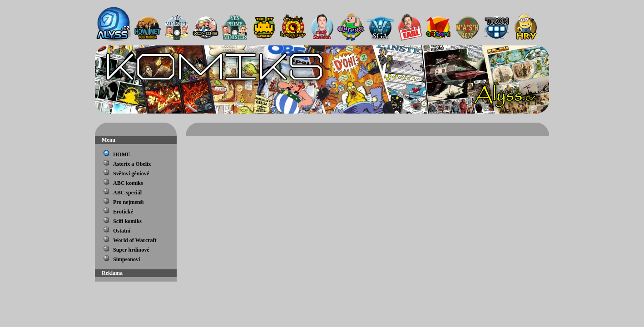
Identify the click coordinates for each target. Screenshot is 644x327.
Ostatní (122, 231)
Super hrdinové (131, 250)
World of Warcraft (135, 240)
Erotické (123, 212)
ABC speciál (127, 193)
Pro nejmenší (128, 202)
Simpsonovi (126, 259)
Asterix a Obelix (132, 164)
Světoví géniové (131, 173)
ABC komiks (128, 183)
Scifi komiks (127, 221)
